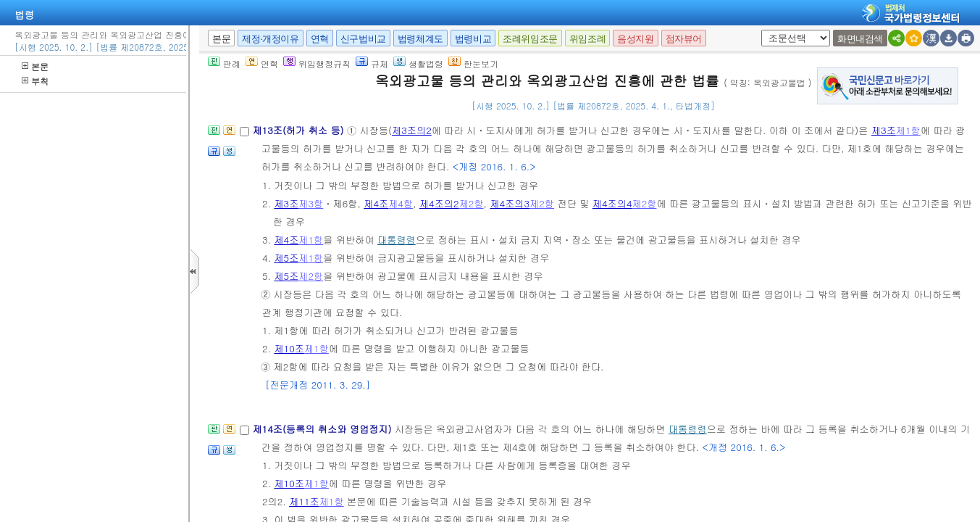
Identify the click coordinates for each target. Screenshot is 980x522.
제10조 (289, 348)
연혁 (320, 39)
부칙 (35, 81)
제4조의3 (510, 203)
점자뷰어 (684, 39)
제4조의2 (439, 203)
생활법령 (418, 63)
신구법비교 (363, 39)
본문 (35, 66)
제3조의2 (412, 130)
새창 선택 (766, 30)
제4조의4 (612, 203)
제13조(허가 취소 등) (300, 130)
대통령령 (397, 240)
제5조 (286, 258)
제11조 (304, 501)
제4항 (401, 203)
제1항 (908, 130)
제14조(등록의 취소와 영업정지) (323, 429)
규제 (372, 63)
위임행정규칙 (317, 63)
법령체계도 (420, 39)
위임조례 (587, 39)
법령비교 (473, 39)
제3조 (884, 130)
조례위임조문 (530, 39)
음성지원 (635, 39)
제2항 (472, 203)
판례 (224, 63)
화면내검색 (860, 39)
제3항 (311, 203)
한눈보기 (473, 63)
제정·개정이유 (270, 39)
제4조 (376, 203)
